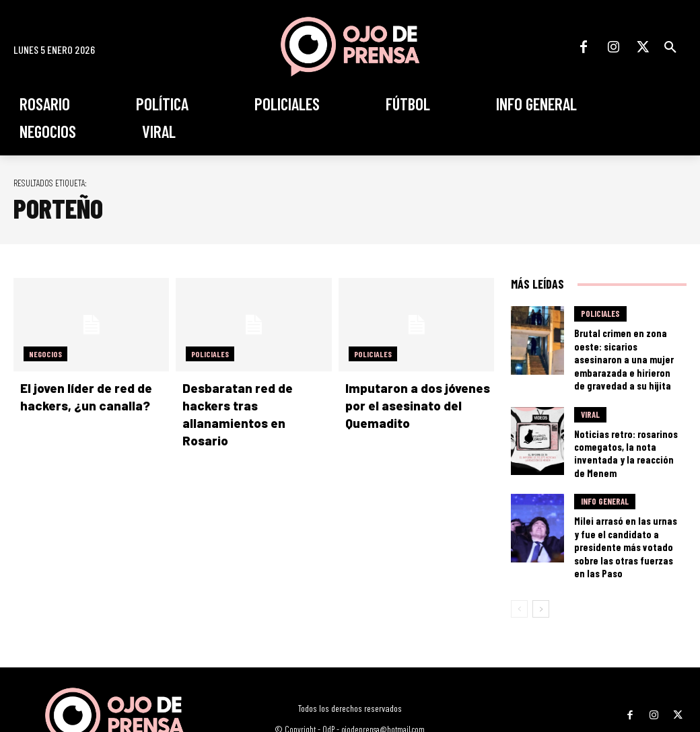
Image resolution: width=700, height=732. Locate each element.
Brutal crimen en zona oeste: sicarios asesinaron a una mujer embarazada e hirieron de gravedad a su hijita (626, 348)
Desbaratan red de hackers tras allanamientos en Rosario (256, 404)
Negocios (45, 354)
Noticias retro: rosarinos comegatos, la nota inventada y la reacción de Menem (628, 427)
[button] (670, 47)
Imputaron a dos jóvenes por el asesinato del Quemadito (411, 404)
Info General (605, 472)
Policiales (210, 354)
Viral (590, 398)
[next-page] (541, 556)
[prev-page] (519, 556)
